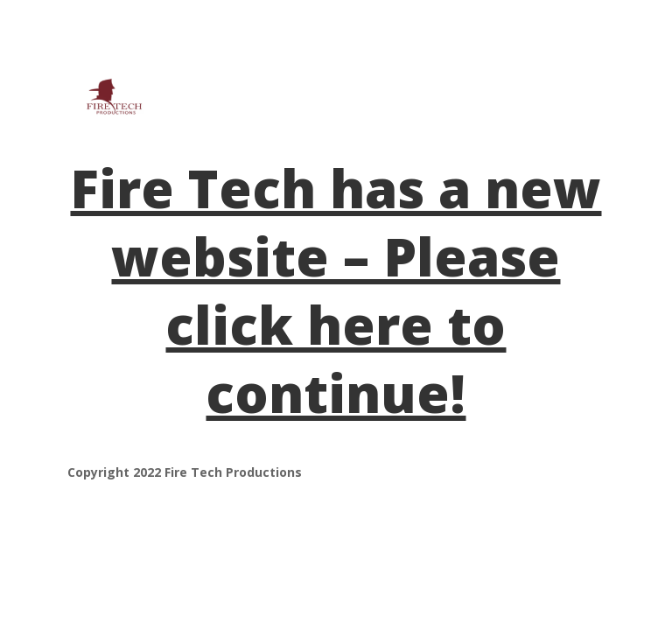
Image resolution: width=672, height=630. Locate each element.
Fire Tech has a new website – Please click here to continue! (336, 290)
